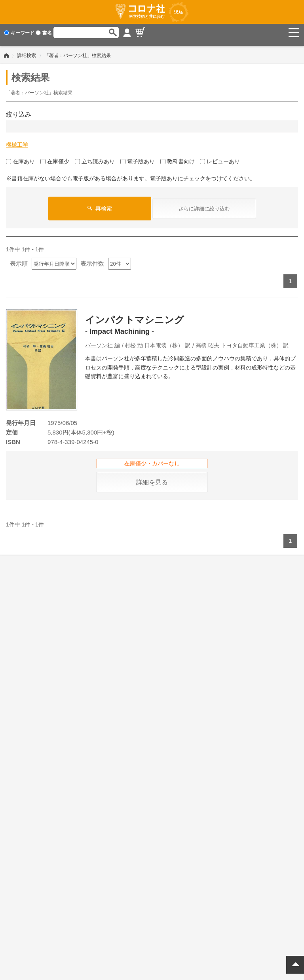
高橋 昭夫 (207, 341)
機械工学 (17, 140)
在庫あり (20, 157)
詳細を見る (152, 478)
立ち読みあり (95, 157)
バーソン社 (99, 341)
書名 (44, 33)
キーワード (19, 33)
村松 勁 (134, 341)
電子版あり (138, 157)
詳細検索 (27, 51)
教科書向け (178, 157)
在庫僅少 (55, 157)
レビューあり (220, 157)
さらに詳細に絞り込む (204, 204)
